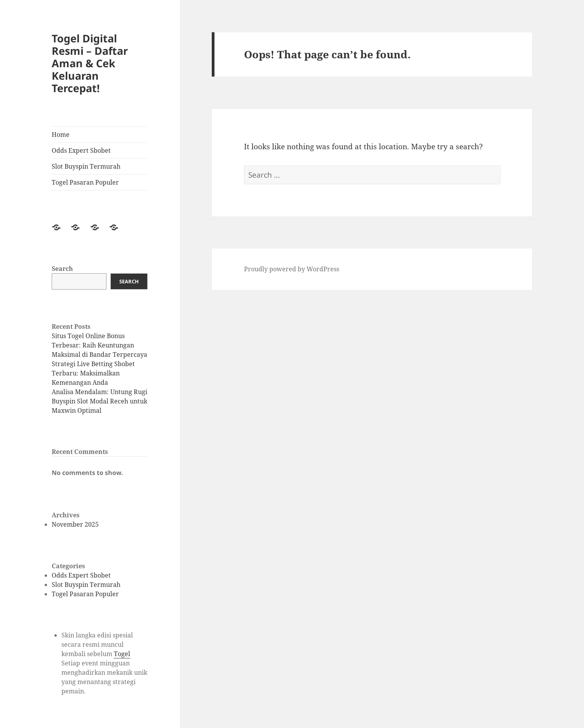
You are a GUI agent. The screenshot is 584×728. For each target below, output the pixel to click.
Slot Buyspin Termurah (86, 166)
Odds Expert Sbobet (81, 150)
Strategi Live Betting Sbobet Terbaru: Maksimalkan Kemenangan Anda (93, 373)
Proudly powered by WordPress (292, 269)
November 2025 (75, 524)
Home (61, 134)
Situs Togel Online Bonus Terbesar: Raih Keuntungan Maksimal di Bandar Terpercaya (99, 345)
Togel (122, 654)
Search (62, 269)
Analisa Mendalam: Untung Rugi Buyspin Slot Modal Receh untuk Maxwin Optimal (99, 401)
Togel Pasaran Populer (85, 182)
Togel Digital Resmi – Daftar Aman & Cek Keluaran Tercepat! (90, 63)
